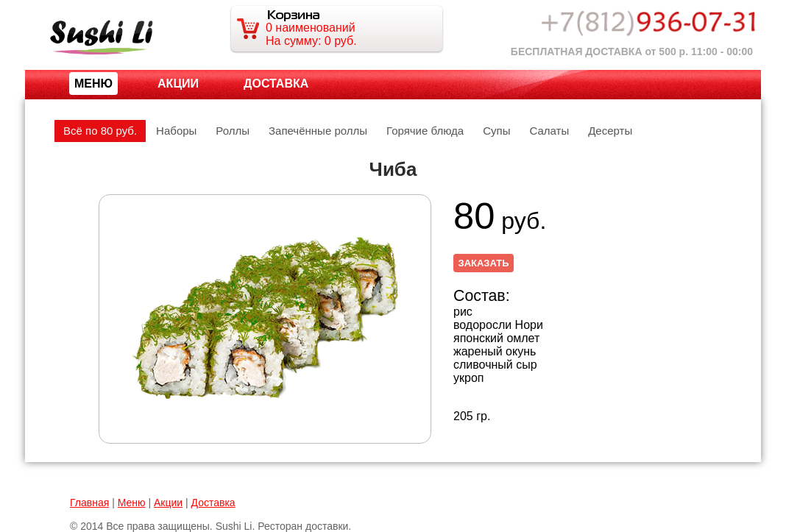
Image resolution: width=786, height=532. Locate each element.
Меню (132, 503)
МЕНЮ (93, 84)
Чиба (393, 169)
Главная (89, 503)
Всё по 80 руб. (100, 131)
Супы (496, 131)
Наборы (176, 131)
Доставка (276, 84)
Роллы (233, 131)
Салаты (549, 131)
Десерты (610, 131)
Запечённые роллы (318, 131)
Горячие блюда (425, 131)
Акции (178, 84)
